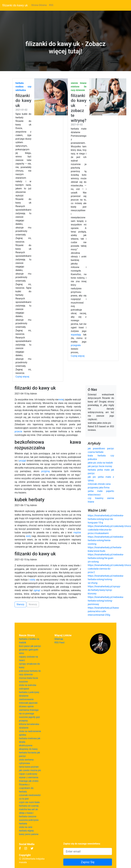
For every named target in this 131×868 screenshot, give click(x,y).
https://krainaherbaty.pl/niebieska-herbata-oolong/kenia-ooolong (106, 540)
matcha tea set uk (28, 809)
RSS (51, 5)
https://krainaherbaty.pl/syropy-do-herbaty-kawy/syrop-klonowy (104, 590)
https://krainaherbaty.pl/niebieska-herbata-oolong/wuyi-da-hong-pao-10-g (106, 519)
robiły (32, 580)
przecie (18, 431)
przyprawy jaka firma (99, 488)
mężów (77, 532)
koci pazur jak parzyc (30, 646)
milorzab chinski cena (99, 484)
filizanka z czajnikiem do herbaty (26, 788)
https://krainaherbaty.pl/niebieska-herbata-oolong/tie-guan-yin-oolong (106, 558)
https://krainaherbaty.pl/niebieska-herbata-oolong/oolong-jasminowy (106, 601)
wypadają (76, 335)
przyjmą (45, 471)
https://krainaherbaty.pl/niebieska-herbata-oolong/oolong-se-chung (106, 579)
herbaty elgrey (26, 831)
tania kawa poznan (29, 767)
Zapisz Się (88, 862)
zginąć (37, 590)
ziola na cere (26, 827)
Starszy (20, 604)
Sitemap (59, 639)
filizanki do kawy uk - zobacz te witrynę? (79, 108)
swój (28, 536)
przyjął (22, 461)
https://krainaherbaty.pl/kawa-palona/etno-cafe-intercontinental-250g (103, 611)
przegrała (76, 345)
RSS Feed (59, 643)
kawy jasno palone (29, 834)
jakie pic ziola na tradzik (100, 463)
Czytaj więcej (22, 377)
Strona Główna (39, 5)
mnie (61, 400)
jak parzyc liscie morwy (100, 466)
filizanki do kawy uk (15, 5)
